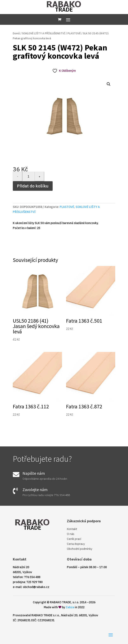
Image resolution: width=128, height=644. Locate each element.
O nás (71, 534)
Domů (16, 33)
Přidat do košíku (33, 186)
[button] (109, 84)
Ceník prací (74, 539)
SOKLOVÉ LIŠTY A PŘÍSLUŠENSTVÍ (44, 33)
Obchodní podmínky (80, 549)
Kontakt (72, 529)
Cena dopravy (76, 544)
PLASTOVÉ (74, 33)
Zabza (70, 607)
